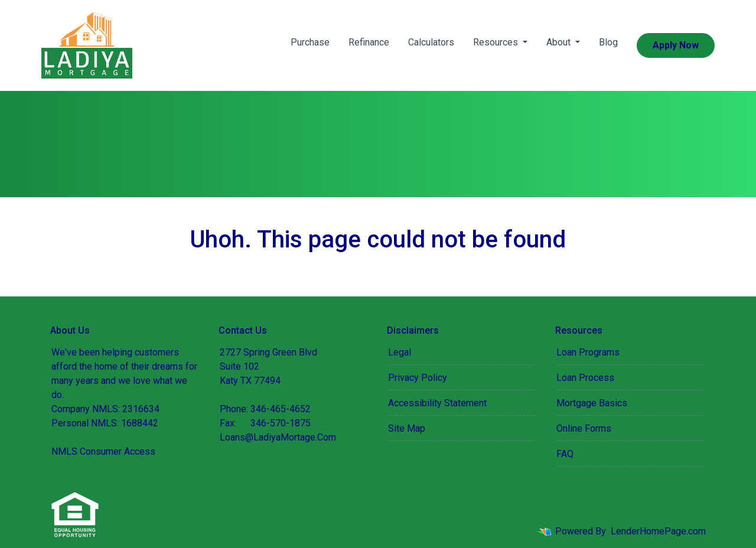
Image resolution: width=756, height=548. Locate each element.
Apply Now (676, 45)
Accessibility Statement (437, 403)
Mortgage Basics (592, 403)
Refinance (369, 42)
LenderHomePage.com (658, 531)
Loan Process (585, 378)
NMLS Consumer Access (103, 451)
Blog (608, 42)
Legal (400, 352)
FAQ (565, 454)
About (560, 42)
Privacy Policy (418, 378)
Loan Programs (588, 352)
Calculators (431, 42)
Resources (497, 42)
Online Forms (584, 428)
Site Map (407, 428)
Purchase (310, 42)
